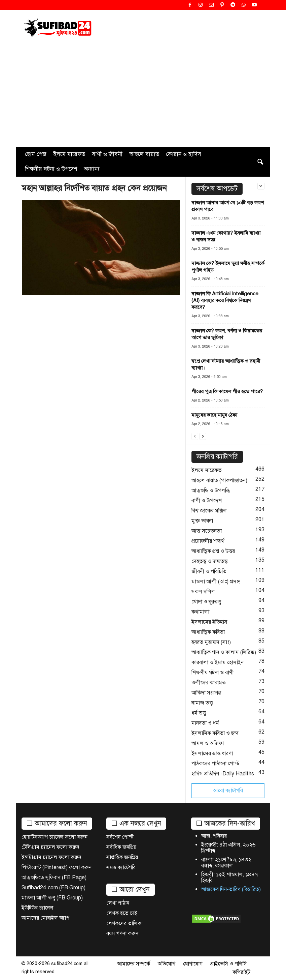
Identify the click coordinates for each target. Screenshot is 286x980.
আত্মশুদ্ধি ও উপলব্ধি (211, 491)
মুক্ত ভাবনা (202, 521)
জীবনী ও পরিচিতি (209, 571)
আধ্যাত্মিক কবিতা (208, 632)
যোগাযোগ (193, 964)
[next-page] (203, 436)
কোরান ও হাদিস (184, 154)
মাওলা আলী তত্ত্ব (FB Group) (52, 898)
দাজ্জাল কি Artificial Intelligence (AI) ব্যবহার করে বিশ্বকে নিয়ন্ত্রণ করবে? (225, 300)
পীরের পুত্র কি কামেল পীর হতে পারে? (227, 391)
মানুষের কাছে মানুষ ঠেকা (214, 415)
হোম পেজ (36, 154)
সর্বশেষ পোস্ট (120, 837)
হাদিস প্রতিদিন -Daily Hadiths (223, 774)
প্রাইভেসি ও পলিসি (229, 964)
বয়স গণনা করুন (122, 933)
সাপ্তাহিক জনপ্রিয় (122, 857)
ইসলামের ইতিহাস (209, 622)
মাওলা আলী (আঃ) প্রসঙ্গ (216, 582)
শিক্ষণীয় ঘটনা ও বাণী (213, 673)
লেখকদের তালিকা (124, 923)
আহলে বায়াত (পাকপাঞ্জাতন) (219, 480)
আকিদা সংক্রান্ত (206, 693)
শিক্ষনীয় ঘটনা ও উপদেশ (51, 169)
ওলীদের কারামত (209, 683)
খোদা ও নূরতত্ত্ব (206, 602)
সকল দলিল (203, 592)
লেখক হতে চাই (122, 913)
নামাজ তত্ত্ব (202, 703)
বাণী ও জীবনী (107, 154)
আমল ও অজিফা (208, 743)
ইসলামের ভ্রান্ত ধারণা (212, 753)
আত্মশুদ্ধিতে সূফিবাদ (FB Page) (54, 878)
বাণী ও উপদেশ (207, 501)
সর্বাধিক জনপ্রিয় (121, 847)
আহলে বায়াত (144, 154)
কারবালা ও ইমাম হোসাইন (218, 662)
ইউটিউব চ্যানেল (38, 908)
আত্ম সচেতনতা (207, 531)
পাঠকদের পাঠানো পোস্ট (216, 764)
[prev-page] (195, 436)
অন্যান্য (92, 169)
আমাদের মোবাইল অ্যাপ (45, 918)
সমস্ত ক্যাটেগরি (121, 867)
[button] (260, 162)
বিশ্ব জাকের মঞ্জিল (209, 511)
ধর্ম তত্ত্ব (199, 713)
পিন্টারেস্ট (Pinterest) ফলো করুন (57, 867)
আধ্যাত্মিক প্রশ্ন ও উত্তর (213, 551)
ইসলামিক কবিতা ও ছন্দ (215, 733)
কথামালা (200, 612)
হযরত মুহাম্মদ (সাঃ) (211, 642)
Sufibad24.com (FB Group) (53, 888)
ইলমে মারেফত (69, 154)
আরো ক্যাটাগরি (228, 791)
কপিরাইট (241, 972)
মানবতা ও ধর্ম (205, 723)
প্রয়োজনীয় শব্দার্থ (208, 541)
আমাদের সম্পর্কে (134, 964)
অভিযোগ (167, 964)
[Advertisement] (143, 96)
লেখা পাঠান (118, 903)
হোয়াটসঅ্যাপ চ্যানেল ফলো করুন (55, 837)
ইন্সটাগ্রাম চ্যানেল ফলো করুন (51, 857)
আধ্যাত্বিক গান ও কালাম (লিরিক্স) (224, 652)
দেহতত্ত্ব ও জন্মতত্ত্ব (209, 561)
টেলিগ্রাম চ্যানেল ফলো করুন (50, 847)
